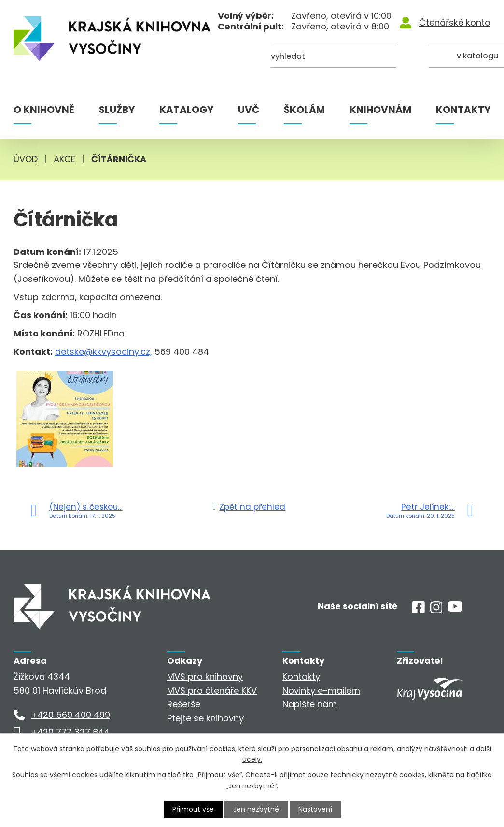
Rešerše (184, 704)
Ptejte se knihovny (205, 718)
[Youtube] (455, 609)
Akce (64, 159)
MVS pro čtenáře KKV (212, 691)
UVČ (249, 110)
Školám (304, 110)
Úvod (26, 159)
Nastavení (315, 809)
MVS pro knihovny (205, 677)
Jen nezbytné (256, 809)
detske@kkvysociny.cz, (104, 352)
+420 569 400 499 (70, 715)
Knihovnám (380, 110)
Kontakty (463, 110)
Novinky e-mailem (321, 691)
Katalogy (186, 110)
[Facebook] (419, 610)
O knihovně (44, 110)
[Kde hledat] (444, 57)
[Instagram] (436, 610)
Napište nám (310, 704)
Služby (117, 110)
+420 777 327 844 (70, 732)
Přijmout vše (193, 809)
